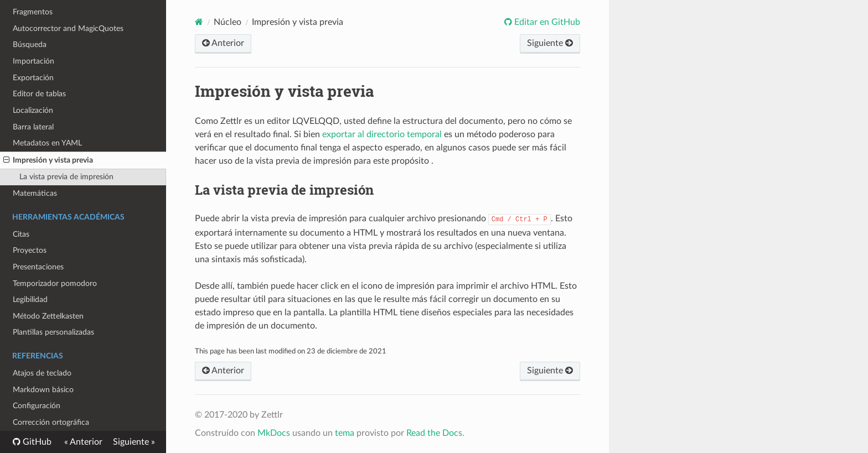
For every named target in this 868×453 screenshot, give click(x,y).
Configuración (37, 406)
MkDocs (274, 433)
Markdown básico (43, 390)
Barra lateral (33, 127)
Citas (21, 234)
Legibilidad (30, 300)
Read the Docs (434, 433)
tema (345, 433)
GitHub (36, 442)
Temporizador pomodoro (55, 283)
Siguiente (550, 43)
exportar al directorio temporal (382, 134)
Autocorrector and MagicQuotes (68, 28)
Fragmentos (33, 12)
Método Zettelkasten (48, 316)
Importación (33, 61)
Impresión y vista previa (48, 160)
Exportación (33, 78)
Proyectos (30, 250)
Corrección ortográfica (51, 422)
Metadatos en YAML (47, 143)
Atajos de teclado (42, 373)
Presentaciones (38, 267)
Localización (33, 110)
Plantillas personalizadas (53, 332)
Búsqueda (30, 45)
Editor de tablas (39, 94)
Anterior (223, 43)
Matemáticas (35, 193)
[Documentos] (199, 22)
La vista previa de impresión (66, 177)
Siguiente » (134, 442)
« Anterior (83, 442)
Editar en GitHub (546, 22)
